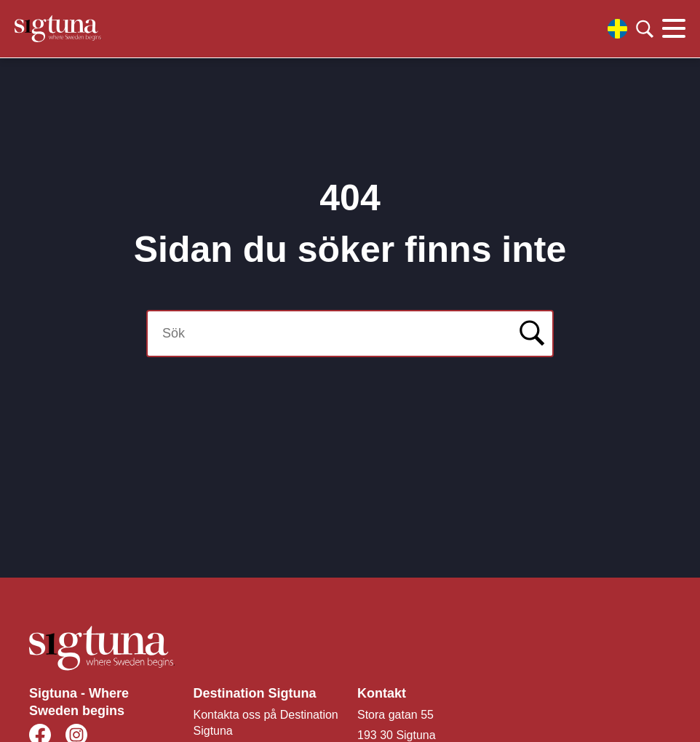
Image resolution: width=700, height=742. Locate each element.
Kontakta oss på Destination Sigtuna (266, 723)
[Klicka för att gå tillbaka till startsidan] (58, 29)
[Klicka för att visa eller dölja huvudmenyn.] (674, 29)
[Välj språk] (617, 29)
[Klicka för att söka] (645, 29)
